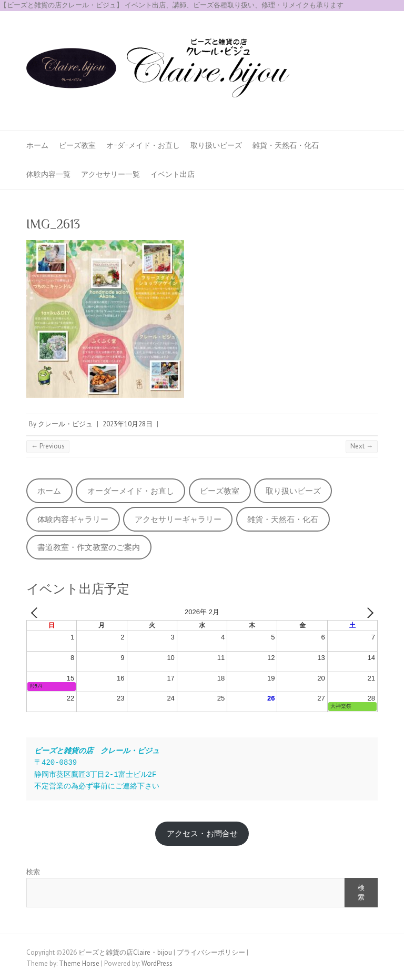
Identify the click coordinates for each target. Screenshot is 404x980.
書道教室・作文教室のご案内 (89, 547)
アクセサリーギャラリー (178, 519)
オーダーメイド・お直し (131, 491)
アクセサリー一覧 (110, 174)
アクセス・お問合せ (202, 833)
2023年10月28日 (128, 424)
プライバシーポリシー (211, 952)
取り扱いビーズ (216, 145)
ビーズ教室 (77, 145)
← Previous (48, 446)
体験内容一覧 (48, 174)
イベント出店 (173, 174)
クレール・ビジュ (65, 424)
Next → (362, 446)
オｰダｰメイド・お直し (143, 145)
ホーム (37, 145)
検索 (33, 872)
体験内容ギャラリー (73, 519)
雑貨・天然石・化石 (286, 145)
